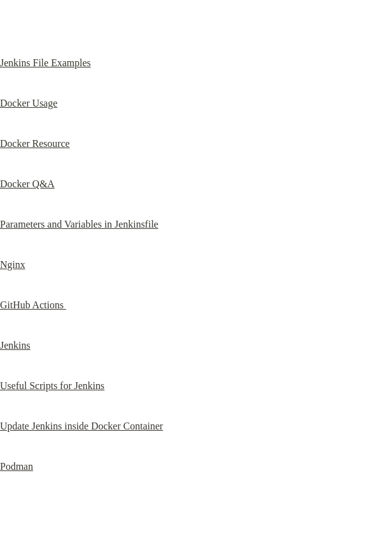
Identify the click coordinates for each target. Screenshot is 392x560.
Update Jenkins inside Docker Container (82, 426)
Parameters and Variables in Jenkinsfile (79, 224)
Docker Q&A (27, 184)
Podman (16, 466)
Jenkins (15, 345)
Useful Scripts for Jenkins (52, 386)
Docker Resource (35, 143)
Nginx (13, 265)
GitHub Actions (33, 305)
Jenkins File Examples (45, 63)
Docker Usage (29, 103)
